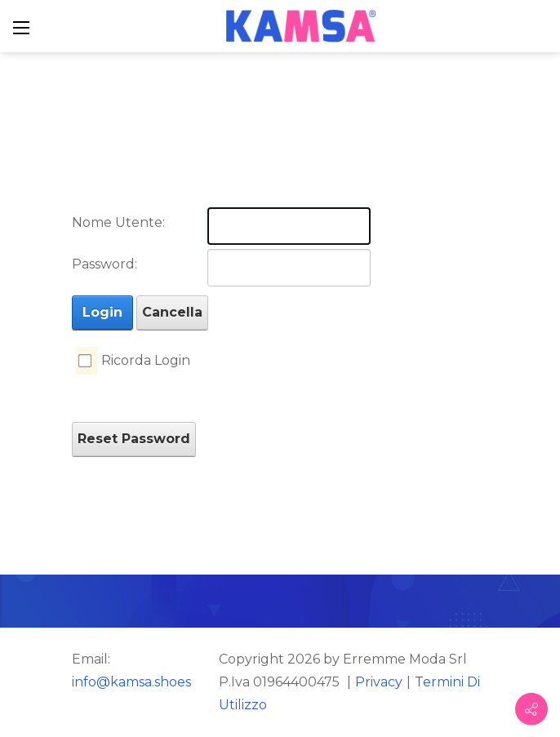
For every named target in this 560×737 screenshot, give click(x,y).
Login (102, 312)
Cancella (172, 312)
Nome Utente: (118, 222)
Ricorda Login (146, 360)
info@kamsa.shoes (131, 682)
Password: (104, 264)
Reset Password (134, 439)
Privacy (379, 682)
